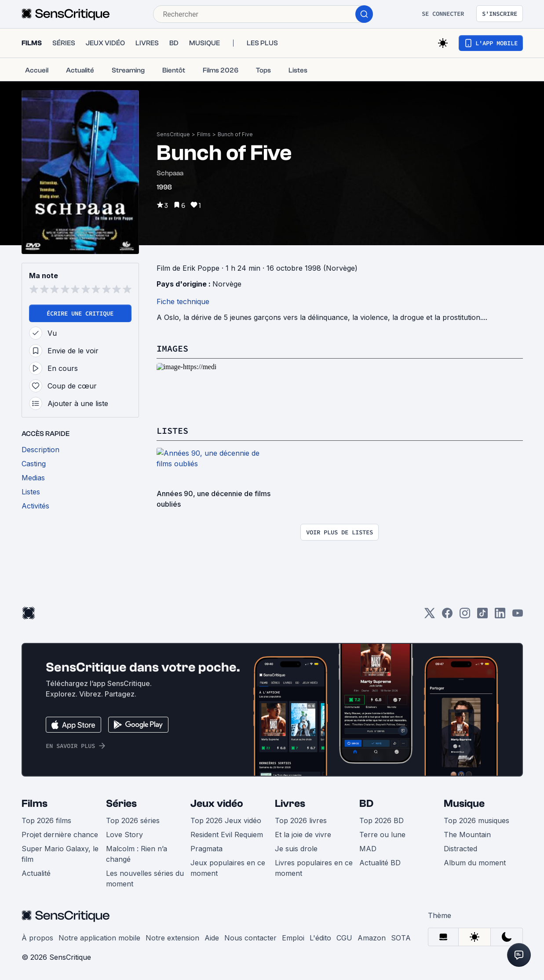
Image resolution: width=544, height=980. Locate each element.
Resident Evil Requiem (227, 835)
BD (366, 804)
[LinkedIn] (500, 616)
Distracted (460, 849)
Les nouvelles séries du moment (145, 878)
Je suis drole (296, 849)
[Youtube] (518, 616)
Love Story (124, 835)
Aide (212, 938)
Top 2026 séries (133, 820)
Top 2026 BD (382, 820)
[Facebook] (447, 616)
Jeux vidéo (217, 804)
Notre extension (172, 938)
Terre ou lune (382, 835)
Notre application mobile (99, 938)
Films (204, 134)
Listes (172, 430)
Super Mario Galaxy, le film (60, 854)
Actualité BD (380, 863)
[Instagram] (465, 616)
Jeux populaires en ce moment (228, 868)
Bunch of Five (235, 134)
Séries (121, 804)
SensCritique (173, 134)
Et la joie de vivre (303, 835)
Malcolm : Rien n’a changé (137, 854)
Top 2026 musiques (476, 820)
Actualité (36, 873)
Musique (464, 804)
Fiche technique (183, 301)
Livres (290, 804)
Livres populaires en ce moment (314, 868)
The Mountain (467, 835)
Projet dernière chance (60, 835)
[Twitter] (430, 616)
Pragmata (206, 849)
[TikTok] (482, 616)
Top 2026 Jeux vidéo (226, 820)
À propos (37, 938)
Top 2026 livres (301, 820)
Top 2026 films (46, 820)
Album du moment (475, 863)
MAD (368, 849)
